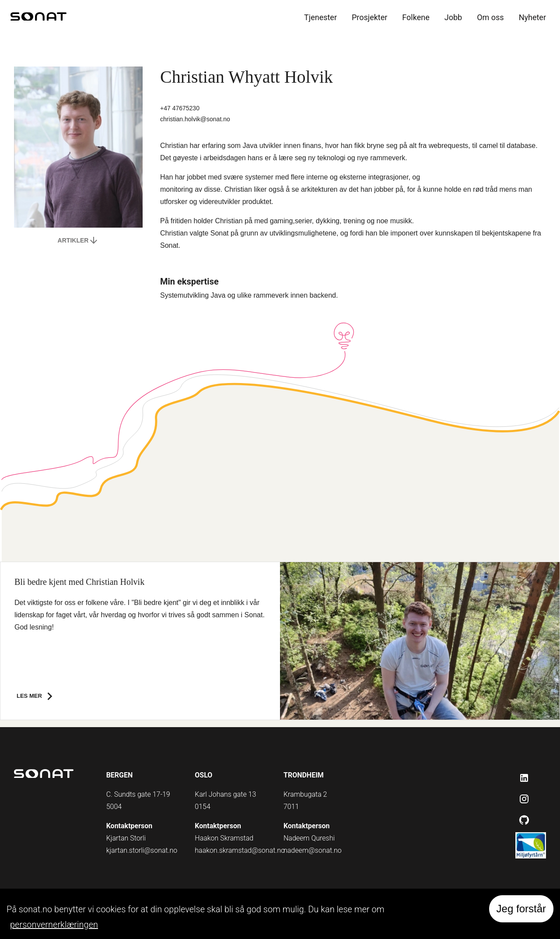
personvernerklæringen (54, 925)
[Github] (524, 820)
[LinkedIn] (524, 778)
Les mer (37, 696)
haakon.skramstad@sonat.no (240, 850)
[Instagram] (524, 799)
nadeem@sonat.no (313, 850)
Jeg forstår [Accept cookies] (521, 909)
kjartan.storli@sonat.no (142, 850)
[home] (38, 18)
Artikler (79, 240)
